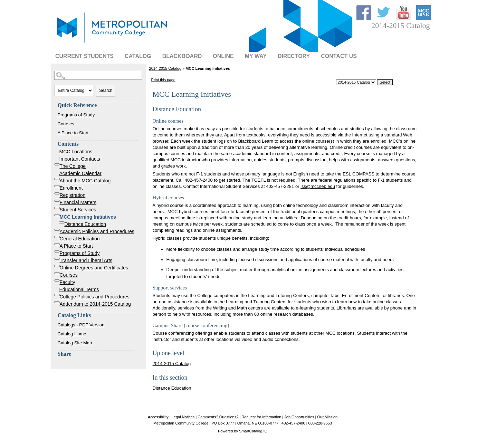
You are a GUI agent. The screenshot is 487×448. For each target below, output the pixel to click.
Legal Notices (183, 417)
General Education (80, 239)
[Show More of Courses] (57, 273)
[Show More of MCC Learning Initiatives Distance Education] (57, 215)
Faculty (68, 282)
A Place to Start (73, 133)
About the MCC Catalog (85, 181)
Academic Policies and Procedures (97, 231)
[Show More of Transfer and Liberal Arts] (57, 259)
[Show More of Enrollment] (57, 186)
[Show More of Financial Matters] (57, 201)
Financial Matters (78, 202)
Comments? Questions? (218, 417)
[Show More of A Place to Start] (57, 244)
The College (73, 166)
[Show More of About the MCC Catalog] (57, 179)
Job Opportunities (299, 417)
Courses (66, 124)
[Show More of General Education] (57, 237)
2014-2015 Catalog (165, 68)
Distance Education (85, 224)
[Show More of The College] (57, 164)
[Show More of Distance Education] (62, 222)
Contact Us (339, 56)
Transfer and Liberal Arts (86, 260)
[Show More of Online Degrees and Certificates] (57, 266)
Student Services (78, 210)
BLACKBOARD (182, 56)
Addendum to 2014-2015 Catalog (95, 304)
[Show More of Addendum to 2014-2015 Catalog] (57, 302)
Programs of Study (76, 115)
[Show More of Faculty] (57, 280)
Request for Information (261, 417)
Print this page (163, 80)
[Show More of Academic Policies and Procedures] (57, 230)
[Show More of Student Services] (57, 208)
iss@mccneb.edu (318, 186)
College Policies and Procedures (95, 297)
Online (223, 56)
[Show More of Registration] (57, 193)
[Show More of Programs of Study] (57, 251)
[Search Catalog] (98, 75)
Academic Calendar (80, 173)
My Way (256, 56)
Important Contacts (80, 159)
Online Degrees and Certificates (94, 268)
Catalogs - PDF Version (81, 325)
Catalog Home (72, 334)
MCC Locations (76, 152)
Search (106, 90)
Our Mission (327, 417)
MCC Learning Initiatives (88, 217)
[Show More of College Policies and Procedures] (57, 295)
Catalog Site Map (75, 343)
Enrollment (71, 188)
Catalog (138, 56)
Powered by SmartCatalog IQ (243, 431)
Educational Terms (79, 289)
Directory (294, 56)
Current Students (84, 56)
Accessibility (158, 417)
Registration (73, 195)
